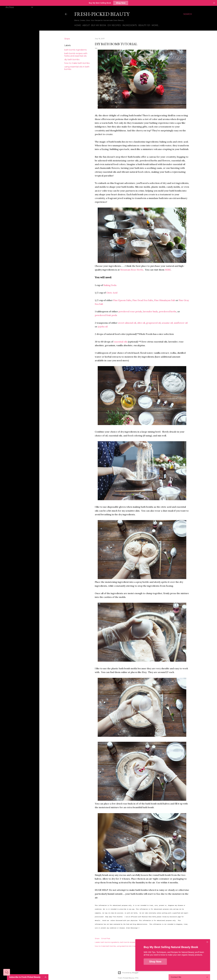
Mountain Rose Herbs (132, 270)
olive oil (141, 323)
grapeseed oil (153, 323)
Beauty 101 (144, 25)
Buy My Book (99, 25)
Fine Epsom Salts (122, 300)
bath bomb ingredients (75, 50)
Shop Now (121, 3)
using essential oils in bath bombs (130, 946)
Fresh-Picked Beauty (102, 14)
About (86, 25)
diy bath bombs (72, 59)
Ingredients (130, 25)
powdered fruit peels (106, 315)
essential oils (121, 342)
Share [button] (67, 39)
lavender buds (150, 311)
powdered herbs (168, 311)
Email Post (106, 938)
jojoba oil (103, 327)
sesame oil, (167, 323)
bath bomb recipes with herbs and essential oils (76, 55)
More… (156, 25)
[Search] (188, 14)
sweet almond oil (127, 323)
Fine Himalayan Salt (165, 300)
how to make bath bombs (77, 63)
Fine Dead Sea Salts (143, 300)
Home (78, 25)
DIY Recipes (114, 25)
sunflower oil (181, 323)
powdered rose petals (130, 311)
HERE (168, 270)
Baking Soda (110, 285)
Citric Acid (112, 293)
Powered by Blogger (128, 973)
